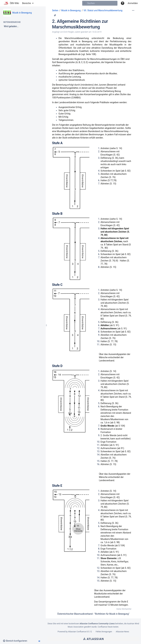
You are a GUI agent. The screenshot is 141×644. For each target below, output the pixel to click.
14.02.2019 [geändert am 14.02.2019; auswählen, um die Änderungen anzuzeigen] (97, 32)
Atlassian (93, 639)
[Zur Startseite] (11, 3)
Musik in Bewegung (22, 13)
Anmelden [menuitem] (133, 3)
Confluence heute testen (108, 627)
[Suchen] (85, 3)
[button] (123, 3)
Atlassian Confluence (77, 632)
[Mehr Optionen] (133, 10)
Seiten (55, 10)
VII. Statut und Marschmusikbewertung (103, 10)
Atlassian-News (122, 632)
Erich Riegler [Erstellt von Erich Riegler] (69, 32)
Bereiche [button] (27, 3)
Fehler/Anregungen (104, 632)
